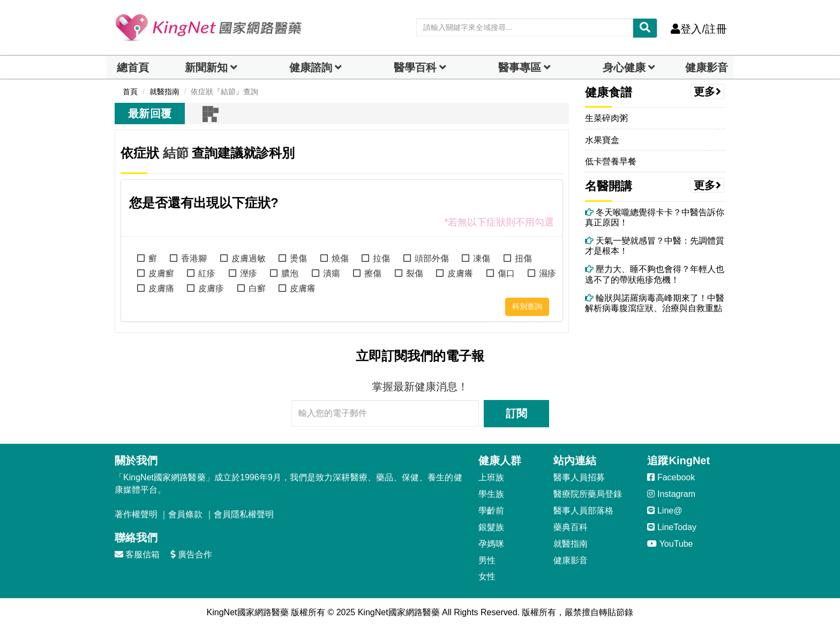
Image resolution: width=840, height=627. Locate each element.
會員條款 (185, 514)
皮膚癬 (161, 273)
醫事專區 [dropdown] (520, 67)
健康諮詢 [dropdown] (311, 67)
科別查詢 (527, 306)
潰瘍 (332, 273)
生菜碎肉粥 (606, 118)
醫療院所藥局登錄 (588, 494)
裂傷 (415, 273)
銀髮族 (491, 527)
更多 (708, 92)
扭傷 (523, 258)
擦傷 (373, 273)
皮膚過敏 (249, 258)
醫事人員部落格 (583, 511)
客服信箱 (137, 554)
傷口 (506, 273)
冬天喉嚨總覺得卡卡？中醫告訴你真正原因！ (655, 217)
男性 (487, 560)
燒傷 (340, 258)
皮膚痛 (161, 288)
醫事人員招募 (579, 477)
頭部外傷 (432, 258)
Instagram (671, 494)
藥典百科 (571, 527)
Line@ (665, 511)
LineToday (672, 527)
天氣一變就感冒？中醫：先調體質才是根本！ (655, 246)
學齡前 (491, 511)
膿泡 (290, 273)
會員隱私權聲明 (244, 514)
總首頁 (133, 67)
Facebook (671, 477)
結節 (176, 153)
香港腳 (194, 258)
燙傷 (298, 258)
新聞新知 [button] (206, 67)
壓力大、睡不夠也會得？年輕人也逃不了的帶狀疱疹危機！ (655, 274)
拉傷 (381, 258)
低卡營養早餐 (611, 161)
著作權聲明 (136, 514)
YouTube (670, 544)
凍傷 (482, 258)
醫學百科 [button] (415, 67)
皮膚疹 (211, 288)
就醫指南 (571, 544)
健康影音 (707, 67)
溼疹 (249, 273)
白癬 (257, 288)
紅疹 (207, 273)
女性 (487, 576)
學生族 (491, 494)
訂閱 (516, 413)
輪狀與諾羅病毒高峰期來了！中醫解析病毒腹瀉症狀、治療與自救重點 (655, 303)
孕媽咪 (491, 544)
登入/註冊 (699, 29)
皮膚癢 (460, 273)
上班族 (491, 477)
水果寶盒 (602, 140)
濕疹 (547, 273)
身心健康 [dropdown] (624, 67)
